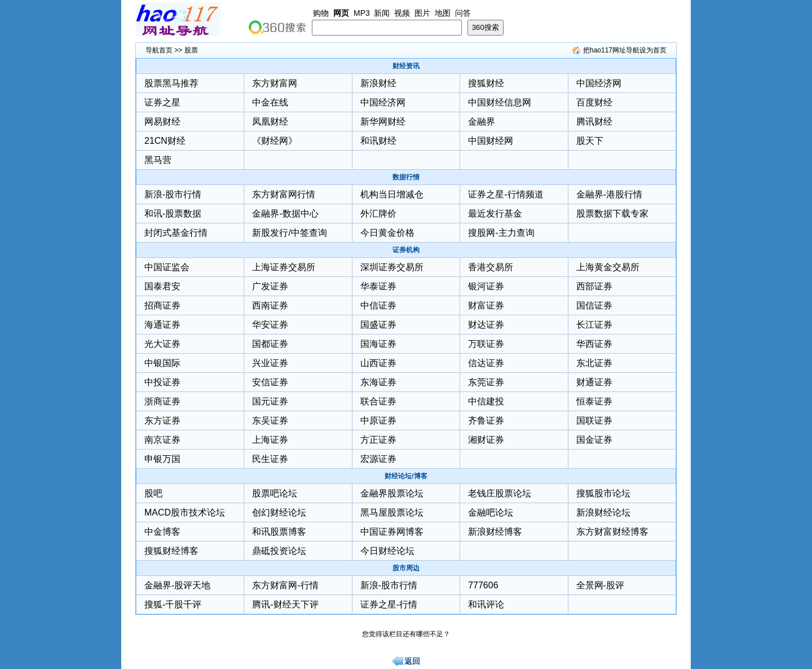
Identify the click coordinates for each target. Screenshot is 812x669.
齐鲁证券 (486, 421)
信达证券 (486, 363)
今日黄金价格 (387, 233)
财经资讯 (406, 66)
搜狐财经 (486, 83)
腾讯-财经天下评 (285, 604)
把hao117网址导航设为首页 (625, 50)
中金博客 (162, 532)
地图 (443, 13)
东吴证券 (270, 421)
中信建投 (486, 401)
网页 (341, 13)
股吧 (153, 493)
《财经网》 (275, 141)
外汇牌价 (378, 214)
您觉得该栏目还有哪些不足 (403, 634)
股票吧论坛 (275, 493)
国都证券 (270, 344)
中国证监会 (167, 267)
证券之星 (162, 102)
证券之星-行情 (389, 604)
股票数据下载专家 (612, 214)
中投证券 (162, 382)
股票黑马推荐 (171, 83)
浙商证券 (162, 401)
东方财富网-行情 (285, 585)
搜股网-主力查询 (501, 233)
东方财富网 (275, 83)
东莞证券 (486, 382)
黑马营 (158, 160)
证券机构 (406, 250)
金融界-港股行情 (609, 194)
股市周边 (406, 568)
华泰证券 (378, 286)
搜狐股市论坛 (603, 493)
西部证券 (594, 286)
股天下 (590, 141)
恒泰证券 (594, 401)
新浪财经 (378, 83)
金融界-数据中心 (285, 214)
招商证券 (162, 305)
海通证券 (162, 325)
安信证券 (270, 382)
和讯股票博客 (279, 532)
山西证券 (378, 363)
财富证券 (486, 305)
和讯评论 (486, 604)
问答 (463, 13)
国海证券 (378, 344)
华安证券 (270, 325)
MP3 (362, 13)
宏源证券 (378, 459)
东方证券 (162, 421)
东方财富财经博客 (612, 532)
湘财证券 (486, 440)
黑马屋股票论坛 (392, 512)
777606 (483, 585)
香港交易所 (491, 267)
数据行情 (406, 177)
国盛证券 (378, 325)
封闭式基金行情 (176, 233)
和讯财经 (378, 141)
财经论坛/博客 (406, 476)
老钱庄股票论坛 (500, 493)
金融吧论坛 (491, 512)
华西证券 (594, 344)
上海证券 (270, 440)
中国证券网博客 (392, 532)
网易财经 (162, 122)
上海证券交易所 (284, 267)
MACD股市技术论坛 (185, 512)
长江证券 (594, 325)
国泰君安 (162, 286)
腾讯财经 (594, 122)
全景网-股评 (600, 585)
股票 (191, 50)
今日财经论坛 (387, 551)
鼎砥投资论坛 (279, 551)
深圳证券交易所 (392, 267)
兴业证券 (270, 363)
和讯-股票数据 (173, 214)
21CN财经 (165, 141)
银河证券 (486, 286)
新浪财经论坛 (603, 512)
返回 (412, 661)
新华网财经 (383, 122)
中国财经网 (491, 141)
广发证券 (270, 286)
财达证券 (486, 325)
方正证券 (378, 440)
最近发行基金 (495, 214)
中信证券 (378, 305)
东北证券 (594, 363)
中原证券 (378, 421)
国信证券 (594, 305)
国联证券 (594, 421)
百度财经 (594, 102)
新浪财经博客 (495, 532)
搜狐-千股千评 (173, 604)
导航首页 (159, 50)
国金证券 (594, 440)
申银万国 (162, 459)
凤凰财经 (270, 122)
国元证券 (270, 401)
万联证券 (486, 344)
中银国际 (162, 363)
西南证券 (270, 305)
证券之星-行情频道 (506, 194)
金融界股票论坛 (392, 493)
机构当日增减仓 (392, 194)
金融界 (482, 122)
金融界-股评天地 (177, 585)
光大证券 (162, 344)
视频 (402, 13)
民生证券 (270, 459)
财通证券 (594, 382)
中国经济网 (599, 83)
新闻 (382, 13)
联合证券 (378, 401)
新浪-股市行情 (173, 194)
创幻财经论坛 (279, 512)
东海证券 (378, 382)
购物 (321, 13)
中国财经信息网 (500, 102)
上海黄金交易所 (608, 267)
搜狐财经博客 (171, 551)
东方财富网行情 (284, 194)
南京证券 (162, 440)
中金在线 (270, 102)
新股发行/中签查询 (289, 233)
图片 (422, 13)
